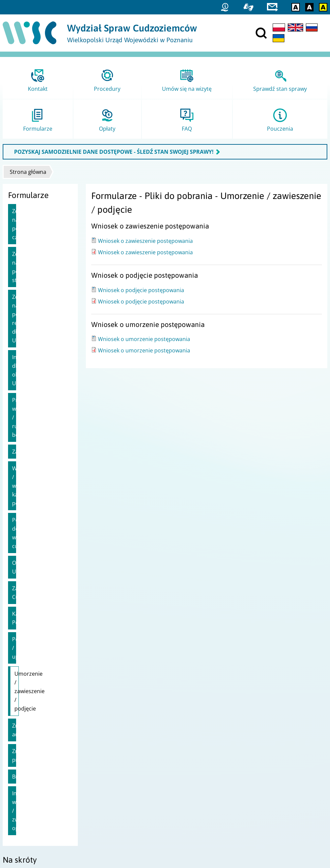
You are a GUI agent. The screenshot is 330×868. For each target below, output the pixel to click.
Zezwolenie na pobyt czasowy (38, 215)
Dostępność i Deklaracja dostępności (46, 767)
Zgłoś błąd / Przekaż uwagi (35, 785)
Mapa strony (19, 759)
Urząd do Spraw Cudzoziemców (204, 750)
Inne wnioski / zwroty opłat (39, 606)
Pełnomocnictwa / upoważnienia (35, 495)
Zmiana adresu (31, 551)
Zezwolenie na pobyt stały (38, 241)
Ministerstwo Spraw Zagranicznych (208, 776)
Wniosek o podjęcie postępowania (141, 290)
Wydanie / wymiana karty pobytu (37, 377)
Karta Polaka (28, 474)
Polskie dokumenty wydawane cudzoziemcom (36, 407)
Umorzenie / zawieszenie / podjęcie (31, 526)
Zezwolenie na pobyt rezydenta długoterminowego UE (38, 275)
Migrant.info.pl (22, 816)
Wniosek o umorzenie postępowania (144, 339)
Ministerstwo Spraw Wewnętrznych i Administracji (226, 759)
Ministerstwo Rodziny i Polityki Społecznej (216, 767)
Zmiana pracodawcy (37, 568)
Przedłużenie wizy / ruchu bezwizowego (37, 335)
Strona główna (28, 172)
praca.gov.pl (19, 825)
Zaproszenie (28, 356)
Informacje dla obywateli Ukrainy (35, 309)
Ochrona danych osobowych (37, 776)
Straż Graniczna (23, 808)
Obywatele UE (30, 432)
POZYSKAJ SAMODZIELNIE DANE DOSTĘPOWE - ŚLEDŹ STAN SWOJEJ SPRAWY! (114, 152)
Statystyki (16, 799)
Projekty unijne (22, 750)
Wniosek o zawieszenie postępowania (145, 241)
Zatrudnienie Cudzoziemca (29, 453)
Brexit (19, 585)
